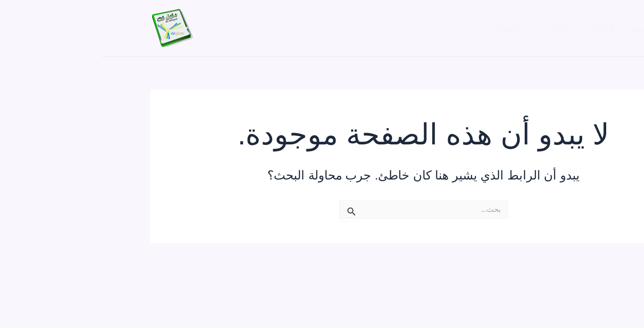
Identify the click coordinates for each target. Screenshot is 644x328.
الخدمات (500, 28)
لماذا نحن (454, 28)
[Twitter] (118, 29)
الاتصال (409, 28)
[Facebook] (138, 29)
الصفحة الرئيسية (559, 28)
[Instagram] (158, 29)
